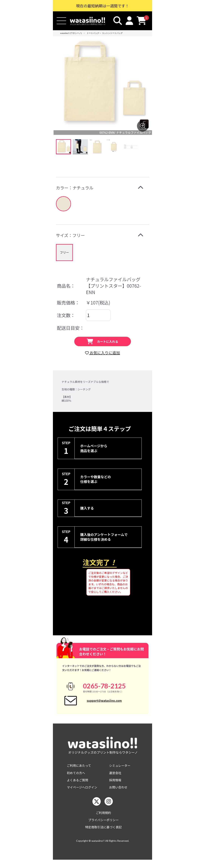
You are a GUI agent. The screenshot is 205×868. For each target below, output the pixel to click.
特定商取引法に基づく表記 (104, 835)
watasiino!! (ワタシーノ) (71, 33)
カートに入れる (102, 341)
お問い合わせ (119, 794)
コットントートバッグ (112, 33)
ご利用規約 (104, 820)
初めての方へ (77, 778)
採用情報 (116, 786)
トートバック (93, 33)
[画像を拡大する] (143, 126)
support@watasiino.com (104, 703)
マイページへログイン (84, 794)
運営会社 (116, 778)
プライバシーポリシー (104, 827)
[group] (64, 253)
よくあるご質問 (79, 786)
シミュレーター (121, 771)
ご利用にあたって (80, 771)
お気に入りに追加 (102, 353)
